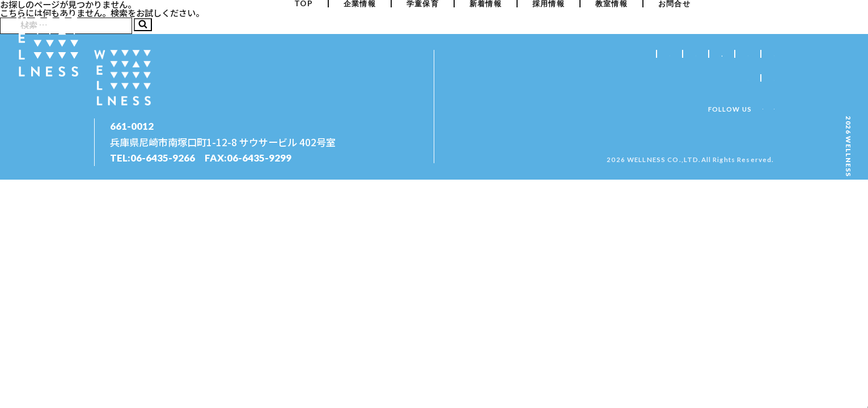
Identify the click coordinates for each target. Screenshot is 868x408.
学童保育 (423, 25)
